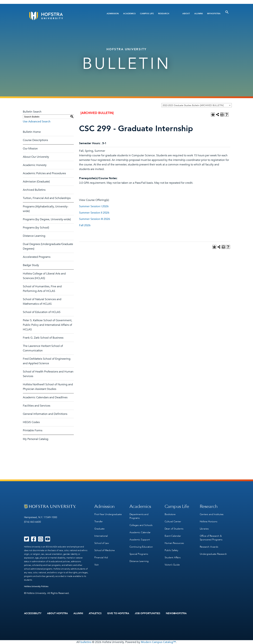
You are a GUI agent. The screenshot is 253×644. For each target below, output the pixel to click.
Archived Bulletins (34, 190)
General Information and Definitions (45, 414)
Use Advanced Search (37, 122)
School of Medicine (105, 550)
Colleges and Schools (141, 525)
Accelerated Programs (37, 257)
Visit (96, 565)
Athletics (95, 613)
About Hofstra (57, 613)
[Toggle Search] (227, 12)
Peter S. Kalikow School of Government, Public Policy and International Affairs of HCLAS (47, 325)
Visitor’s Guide (172, 565)
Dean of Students (174, 529)
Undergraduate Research (213, 554)
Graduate (99, 529)
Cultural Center (173, 522)
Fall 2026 (85, 225)
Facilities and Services (37, 406)
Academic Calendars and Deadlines (45, 397)
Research (164, 14)
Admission (113, 14)
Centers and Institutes (212, 514)
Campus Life (147, 14)
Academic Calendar (140, 532)
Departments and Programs (139, 516)
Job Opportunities (147, 613)
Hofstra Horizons (209, 522)
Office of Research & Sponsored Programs (211, 538)
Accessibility (33, 613)
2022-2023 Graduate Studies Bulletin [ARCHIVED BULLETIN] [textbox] (193, 105)
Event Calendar (173, 536)
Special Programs (139, 554)
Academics (129, 14)
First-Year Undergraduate (108, 514)
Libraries (204, 529)
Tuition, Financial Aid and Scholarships (47, 198)
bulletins (86, 642)
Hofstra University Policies (36, 586)
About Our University (36, 157)
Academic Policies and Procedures (44, 173)
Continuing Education (141, 547)
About (186, 14)
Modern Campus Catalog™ (158, 642)
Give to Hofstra (118, 613)
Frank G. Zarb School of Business (43, 338)
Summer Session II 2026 (94, 213)
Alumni (199, 14)
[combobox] (197, 105)
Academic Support (140, 540)
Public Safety (171, 550)
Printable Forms (33, 430)
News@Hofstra (176, 613)
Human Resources (174, 543)
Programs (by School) (36, 228)
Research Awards (209, 547)
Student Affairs (173, 558)
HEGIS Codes (31, 422)
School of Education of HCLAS (42, 312)
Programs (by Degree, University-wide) (47, 219)
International (101, 536)
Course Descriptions (35, 140)
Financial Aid (101, 558)
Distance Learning (34, 236)
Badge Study (31, 265)
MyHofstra (214, 14)
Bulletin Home (32, 132)
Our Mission (30, 149)
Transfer (99, 522)
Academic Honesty (35, 165)
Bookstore (170, 514)
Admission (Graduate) (36, 182)
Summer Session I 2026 (94, 206)
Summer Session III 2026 (95, 219)
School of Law (102, 543)
